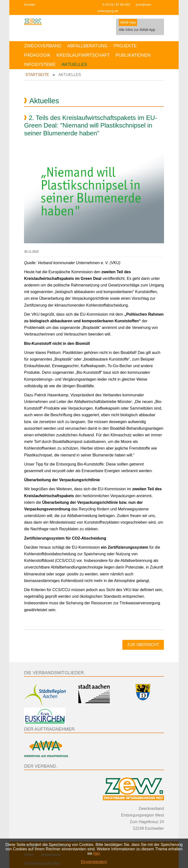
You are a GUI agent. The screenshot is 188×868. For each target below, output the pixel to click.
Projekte (125, 46)
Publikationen (133, 55)
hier (96, 853)
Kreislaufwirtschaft (83, 55)
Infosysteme (40, 65)
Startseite (37, 75)
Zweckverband (43, 46)
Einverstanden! (94, 862)
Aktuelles (74, 65)
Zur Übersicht (143, 645)
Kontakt (29, 5)
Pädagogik (37, 55)
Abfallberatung (87, 46)
